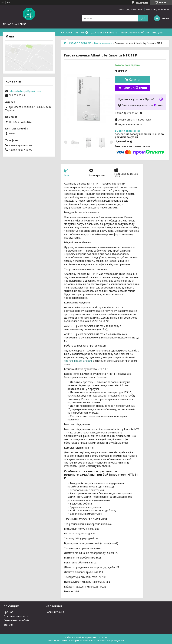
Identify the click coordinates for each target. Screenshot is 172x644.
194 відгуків (142, 2)
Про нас (8, 612)
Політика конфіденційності (111, 641)
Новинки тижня (55, 612)
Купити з (134, 88)
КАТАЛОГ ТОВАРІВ (73, 32)
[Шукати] (143, 18)
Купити (134, 80)
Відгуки (157, 32)
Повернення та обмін (135, 32)
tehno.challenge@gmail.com (25, 91)
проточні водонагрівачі (78, 361)
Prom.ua (103, 637)
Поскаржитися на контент (82, 641)
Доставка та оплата (104, 32)
